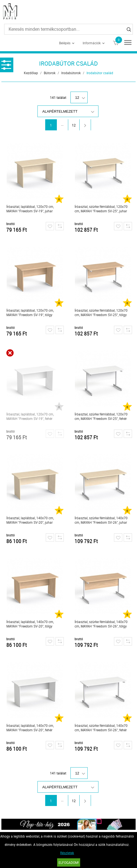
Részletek (67, 853)
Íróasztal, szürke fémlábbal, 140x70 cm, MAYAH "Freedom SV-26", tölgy (101, 624)
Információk (92, 43)
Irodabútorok (71, 73)
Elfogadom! (69, 862)
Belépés (65, 43)
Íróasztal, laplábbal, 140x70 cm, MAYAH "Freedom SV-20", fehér (30, 728)
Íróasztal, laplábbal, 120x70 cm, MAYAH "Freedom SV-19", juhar (30, 209)
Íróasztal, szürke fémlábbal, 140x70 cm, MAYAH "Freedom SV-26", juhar (101, 520)
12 (74, 125)
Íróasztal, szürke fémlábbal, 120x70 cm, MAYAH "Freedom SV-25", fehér (101, 416)
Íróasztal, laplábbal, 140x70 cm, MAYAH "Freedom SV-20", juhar (30, 520)
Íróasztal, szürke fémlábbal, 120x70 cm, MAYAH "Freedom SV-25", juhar (101, 209)
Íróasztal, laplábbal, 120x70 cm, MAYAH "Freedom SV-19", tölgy (30, 312)
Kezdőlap (31, 73)
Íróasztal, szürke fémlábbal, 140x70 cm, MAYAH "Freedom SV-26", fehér (101, 728)
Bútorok (50, 73)
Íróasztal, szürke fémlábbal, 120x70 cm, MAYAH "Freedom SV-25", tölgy (101, 312)
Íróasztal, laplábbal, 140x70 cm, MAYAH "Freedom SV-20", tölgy (30, 624)
